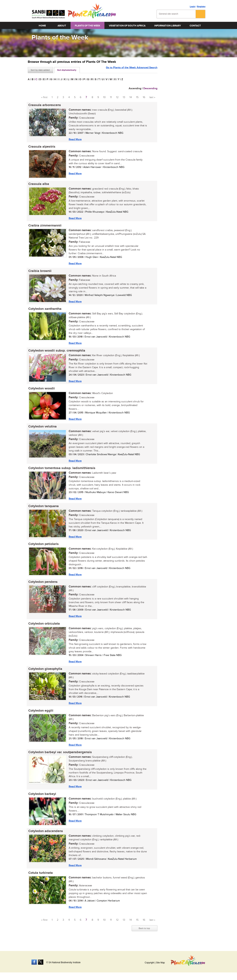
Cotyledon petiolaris (43, 547)
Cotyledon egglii (40, 715)
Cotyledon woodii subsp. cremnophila (56, 352)
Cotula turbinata (40, 878)
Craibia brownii (39, 272)
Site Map (160, 963)
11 (111, 97)
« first (44, 97)
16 (144, 97)
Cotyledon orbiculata (44, 627)
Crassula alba (38, 185)
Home (42, 26)
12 (117, 97)
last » (152, 97)
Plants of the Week (87, 26)
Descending (150, 88)
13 (124, 97)
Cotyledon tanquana (43, 509)
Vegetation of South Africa (127, 26)
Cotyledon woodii (41, 391)
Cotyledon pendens (42, 585)
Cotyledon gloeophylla (45, 673)
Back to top (144, 934)
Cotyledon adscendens (45, 836)
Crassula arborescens (44, 105)
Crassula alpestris (41, 147)
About (62, 26)
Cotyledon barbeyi (42, 799)
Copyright (149, 963)
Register (201, 7)
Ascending (135, 88)
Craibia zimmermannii (44, 226)
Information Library (168, 26)
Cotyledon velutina (42, 429)
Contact (195, 26)
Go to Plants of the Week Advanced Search (132, 70)
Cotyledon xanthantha (44, 310)
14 (131, 97)
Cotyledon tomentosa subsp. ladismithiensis (61, 471)
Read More (75, 139)
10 (104, 97)
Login (193, 7)
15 (137, 97)
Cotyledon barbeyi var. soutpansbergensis (60, 757)
